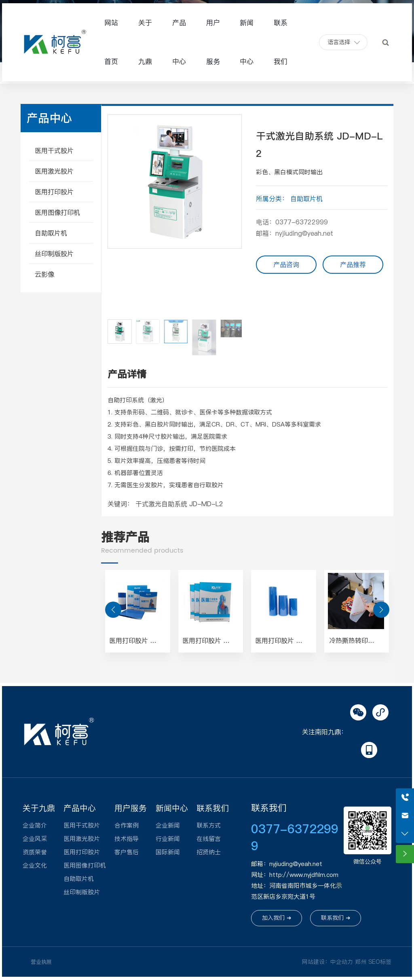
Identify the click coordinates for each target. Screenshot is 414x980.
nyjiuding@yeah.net (304, 233)
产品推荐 (353, 264)
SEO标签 (380, 962)
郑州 (361, 962)
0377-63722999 (302, 222)
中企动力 (342, 962)
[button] (232, 215)
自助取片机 (306, 199)
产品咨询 (286, 264)
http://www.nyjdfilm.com (304, 875)
